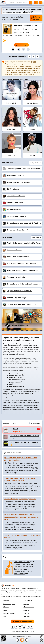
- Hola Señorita (21, 264)
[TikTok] (12, 627)
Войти (36, 3)
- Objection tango (16, 298)
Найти (30, 3)
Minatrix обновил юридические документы (20, 499)
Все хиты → (37, 237)
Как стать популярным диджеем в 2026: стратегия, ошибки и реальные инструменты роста (21, 517)
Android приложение (22, 621)
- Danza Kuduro (22, 304)
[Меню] (41, 3)
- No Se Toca (16, 196)
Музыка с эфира (29, 607)
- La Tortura (14, 250)
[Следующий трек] (27, 640)
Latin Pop (20, 17)
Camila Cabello (12, 129)
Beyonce (12, 155)
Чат (5, 616)
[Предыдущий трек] (17, 640)
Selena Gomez (33, 103)
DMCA (32, 632)
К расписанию (35, 423)
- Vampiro (16, 216)
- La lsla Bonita (16, 277)
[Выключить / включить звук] (42, 637)
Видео (5, 610)
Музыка (12, 17)
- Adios (15, 203)
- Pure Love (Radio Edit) (18, 257)
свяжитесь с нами (24, 72)
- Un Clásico (15, 175)
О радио (26, 604)
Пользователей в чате (22, 564)
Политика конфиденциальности (19, 632)
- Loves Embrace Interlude (24, 169)
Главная (5, 17)
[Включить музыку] (22, 640)
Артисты (26, 610)
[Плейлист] (42, 641)
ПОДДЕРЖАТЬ (28, 601)
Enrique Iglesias (12, 103)
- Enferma (13, 189)
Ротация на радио (9, 604)
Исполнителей (19, 574)
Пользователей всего (22, 562)
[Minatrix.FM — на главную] (3, 3)
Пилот (16, 429)
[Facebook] (28, 627)
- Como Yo (18, 230)
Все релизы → (36, 163)
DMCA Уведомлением (27, 74)
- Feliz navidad (18, 182)
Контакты (27, 616)
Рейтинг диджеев (9, 613)
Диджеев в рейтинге (21, 571)
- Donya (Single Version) (23, 270)
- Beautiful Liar (20, 291)
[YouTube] (20, 627)
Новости (26, 613)
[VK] (32, 627)
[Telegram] (16, 627)
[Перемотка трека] (24, 40)
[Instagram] (24, 627)
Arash (33, 129)
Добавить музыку (36, 18)
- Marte (14, 209)
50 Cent (33, 155)
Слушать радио (19, 432)
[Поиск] (19, 3)
